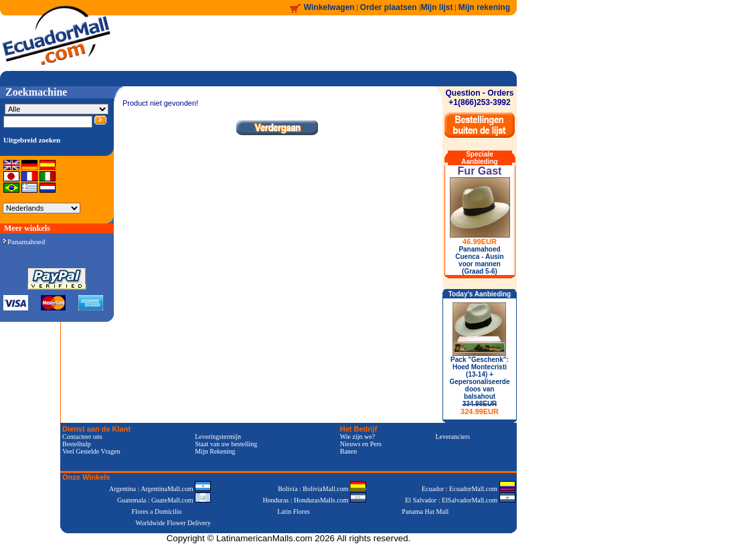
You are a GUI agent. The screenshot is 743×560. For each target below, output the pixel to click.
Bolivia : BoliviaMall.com (322, 489)
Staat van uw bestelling (226, 444)
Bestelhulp (77, 444)
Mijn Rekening (215, 451)
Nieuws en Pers (361, 444)
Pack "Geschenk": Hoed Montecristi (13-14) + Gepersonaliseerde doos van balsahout (479, 386)
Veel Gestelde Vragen (91, 451)
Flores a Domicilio (157, 511)
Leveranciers (453, 437)
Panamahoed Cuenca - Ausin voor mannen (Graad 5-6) (479, 260)
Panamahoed (24, 242)
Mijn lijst (437, 7)
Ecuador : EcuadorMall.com (469, 489)
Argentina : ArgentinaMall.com (160, 489)
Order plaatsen (390, 7)
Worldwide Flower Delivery (174, 523)
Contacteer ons (82, 437)
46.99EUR (480, 242)
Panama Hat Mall (425, 511)
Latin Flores (294, 511)
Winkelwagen (329, 7)
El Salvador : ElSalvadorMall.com (460, 500)
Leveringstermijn (218, 437)
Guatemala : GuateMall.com (164, 500)
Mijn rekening (484, 7)
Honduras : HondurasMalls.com (314, 500)
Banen (349, 451)
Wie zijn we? (357, 437)
